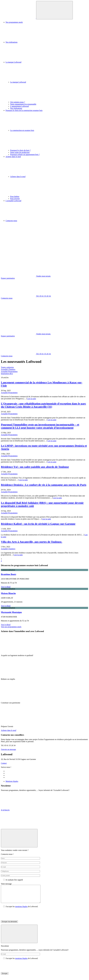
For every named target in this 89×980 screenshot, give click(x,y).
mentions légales (21, 910)
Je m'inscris (5, 810)
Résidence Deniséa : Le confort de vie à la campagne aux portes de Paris (44, 485)
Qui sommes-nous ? (18, 102)
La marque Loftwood (47, 71)
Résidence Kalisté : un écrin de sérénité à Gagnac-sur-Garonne (38, 524)
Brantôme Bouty (9, 574)
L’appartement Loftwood (19, 106)
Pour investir (15, 199)
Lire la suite (32, 399)
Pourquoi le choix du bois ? (20, 150)
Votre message (6, 884)
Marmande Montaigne (11, 612)
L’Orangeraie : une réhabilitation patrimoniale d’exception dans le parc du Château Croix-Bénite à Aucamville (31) (44, 405)
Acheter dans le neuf (47, 166)
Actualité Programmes (9, 371)
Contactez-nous (47, 230)
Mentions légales (12, 781)
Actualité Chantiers (8, 369)
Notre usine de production (20, 152)
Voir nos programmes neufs (11, 627)
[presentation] (19, 917)
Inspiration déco (7, 374)
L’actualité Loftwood (47, 210)
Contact (4, 763)
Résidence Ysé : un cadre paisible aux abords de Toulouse (35, 467)
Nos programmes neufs (47, 31)
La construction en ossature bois (49, 139)
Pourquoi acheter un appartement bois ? (25, 154)
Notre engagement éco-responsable (23, 104)
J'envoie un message (8, 749)
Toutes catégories (7, 367)
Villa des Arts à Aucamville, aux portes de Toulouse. (32, 542)
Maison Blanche (8, 593)
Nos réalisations (47, 51)
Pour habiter (15, 196)
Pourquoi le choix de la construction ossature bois (47, 119)
